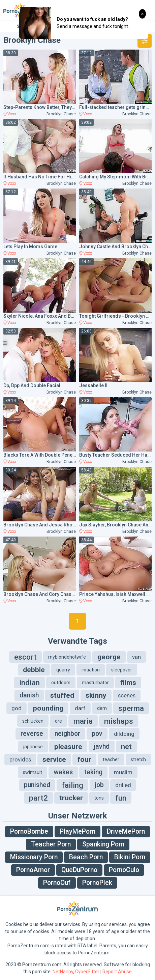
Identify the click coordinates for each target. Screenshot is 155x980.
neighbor (67, 734)
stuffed (62, 695)
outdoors (61, 683)
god (17, 708)
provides (20, 759)
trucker (71, 798)
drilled (123, 785)
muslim (123, 772)
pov (97, 734)
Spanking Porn (103, 844)
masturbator (95, 683)
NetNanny (63, 972)
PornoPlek (97, 883)
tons (99, 798)
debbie (34, 670)
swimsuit (33, 772)
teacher (111, 759)
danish (29, 695)
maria (83, 721)
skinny (96, 695)
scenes (127, 695)
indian (29, 683)
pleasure (68, 747)
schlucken (33, 721)
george (109, 657)
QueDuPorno (79, 870)
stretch (138, 759)
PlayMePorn (77, 831)
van (136, 657)
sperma (131, 708)
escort (25, 657)
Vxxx (12, 114)
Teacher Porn (51, 844)
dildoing (124, 734)
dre (58, 721)
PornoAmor (33, 870)
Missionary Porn (34, 857)
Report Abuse (117, 972)
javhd (102, 746)
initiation (91, 670)
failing (72, 785)
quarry (63, 670)
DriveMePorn (126, 831)
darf (80, 708)
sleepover (122, 670)
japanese (33, 747)
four (84, 759)
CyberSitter (87, 972)
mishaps (119, 721)
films (128, 683)
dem (102, 708)
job (99, 785)
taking (93, 772)
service (54, 759)
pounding (48, 708)
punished (37, 785)
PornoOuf (57, 883)
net (126, 747)
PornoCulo (124, 870)
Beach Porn (86, 857)
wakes (63, 772)
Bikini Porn (130, 857)
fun (121, 798)
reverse (32, 734)
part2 (38, 798)
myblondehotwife (67, 657)
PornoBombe (29, 831)
